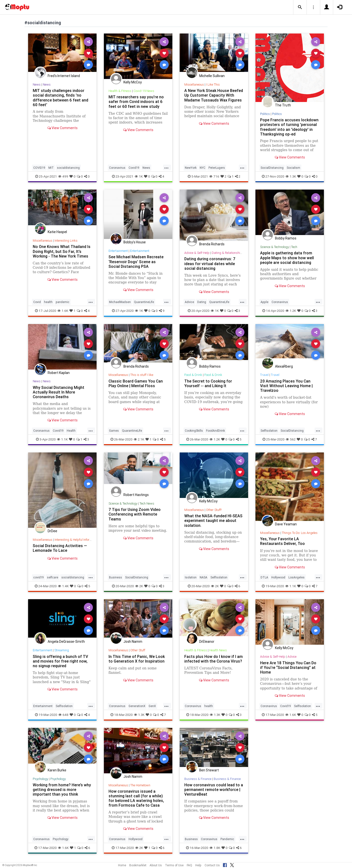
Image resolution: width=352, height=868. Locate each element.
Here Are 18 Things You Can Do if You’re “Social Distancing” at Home (288, 667)
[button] (300, 7)
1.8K (215, 848)
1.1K (62, 439)
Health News (218, 650)
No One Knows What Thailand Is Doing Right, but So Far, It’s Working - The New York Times (62, 251)
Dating (202, 302)
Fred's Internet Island (64, 76)
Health (71, 431)
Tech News (147, 503)
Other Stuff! (214, 510)
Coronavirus (117, 168)
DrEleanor (207, 642)
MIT (51, 168)
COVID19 (39, 168)
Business (115, 577)
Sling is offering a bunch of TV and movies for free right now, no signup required (60, 661)
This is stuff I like (142, 375)
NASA (203, 577)
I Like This (213, 85)
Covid (37, 302)
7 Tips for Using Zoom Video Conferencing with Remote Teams (135, 514)
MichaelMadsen (120, 302)
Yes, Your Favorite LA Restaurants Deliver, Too (282, 541)
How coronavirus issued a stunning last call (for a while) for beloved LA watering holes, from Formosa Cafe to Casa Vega (136, 801)
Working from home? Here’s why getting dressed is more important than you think (62, 789)
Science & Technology (275, 247)
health (48, 302)
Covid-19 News (144, 91)
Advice (189, 302)
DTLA (264, 577)
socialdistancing (68, 168)
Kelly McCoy (133, 82)
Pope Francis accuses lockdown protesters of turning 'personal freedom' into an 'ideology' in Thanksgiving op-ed (289, 127)
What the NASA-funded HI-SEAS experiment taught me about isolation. (213, 520)
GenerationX (137, 706)
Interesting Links (66, 241)
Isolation (191, 577)
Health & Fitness (120, 91)
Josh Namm (133, 642)
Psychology (40, 779)
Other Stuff (138, 650)
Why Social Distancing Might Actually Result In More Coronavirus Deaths (59, 392)
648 (63, 715)
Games (114, 431)
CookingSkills (194, 431)
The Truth (283, 105)
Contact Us (212, 865)
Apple (264, 302)
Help (198, 865)
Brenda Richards (212, 244)
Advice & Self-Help (197, 253)
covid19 (38, 577)
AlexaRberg (284, 366)
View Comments (62, 128)
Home (122, 865)
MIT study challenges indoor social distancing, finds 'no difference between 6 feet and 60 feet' (60, 97)
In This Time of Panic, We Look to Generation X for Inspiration (137, 659)
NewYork (191, 168)
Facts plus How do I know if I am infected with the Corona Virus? (214, 659)
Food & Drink (193, 375)
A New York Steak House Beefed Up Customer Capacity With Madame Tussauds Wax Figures (214, 95)
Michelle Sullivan (212, 76)
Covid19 (134, 168)
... (166, 167)
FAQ (189, 865)
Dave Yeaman (286, 524)
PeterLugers (217, 168)
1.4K (63, 586)
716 (214, 176)
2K (139, 586)
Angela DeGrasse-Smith (66, 642)
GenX (152, 706)
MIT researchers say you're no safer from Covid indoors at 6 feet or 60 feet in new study (136, 101)
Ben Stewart (209, 770)
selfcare (53, 577)
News (37, 85)
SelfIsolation (269, 431)
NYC (203, 168)
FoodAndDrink (215, 431)
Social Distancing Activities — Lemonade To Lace (60, 548)
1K (139, 176)
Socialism (293, 168)
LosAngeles (297, 577)
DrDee (52, 531)
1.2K (291, 311)
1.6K (63, 311)
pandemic (63, 302)
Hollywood (278, 577)
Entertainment (118, 251)
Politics (265, 114)
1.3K (291, 176)
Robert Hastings (136, 495)
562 (291, 439)
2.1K (139, 439)
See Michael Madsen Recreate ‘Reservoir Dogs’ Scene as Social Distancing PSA (136, 261)
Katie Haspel (57, 232)
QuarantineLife (144, 302)
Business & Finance (198, 779)
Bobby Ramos (286, 238)
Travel (264, 375)
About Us (156, 865)
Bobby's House (135, 242)
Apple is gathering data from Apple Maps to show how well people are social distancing (287, 258)
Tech (294, 247)
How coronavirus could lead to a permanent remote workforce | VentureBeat (214, 789)
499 (63, 176)
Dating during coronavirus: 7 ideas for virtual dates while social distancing (210, 263)
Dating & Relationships (228, 253)
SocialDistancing (272, 168)
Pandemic (227, 839)
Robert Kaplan (59, 373)
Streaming (62, 650)
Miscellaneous (194, 85)
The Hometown (140, 785)
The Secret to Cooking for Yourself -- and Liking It (208, 383)
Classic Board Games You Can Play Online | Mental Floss (136, 383)
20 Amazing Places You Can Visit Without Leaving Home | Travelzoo (286, 386)
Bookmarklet (138, 865)
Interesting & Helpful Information (77, 540)
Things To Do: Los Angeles (300, 533)
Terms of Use (174, 865)
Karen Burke (57, 770)
